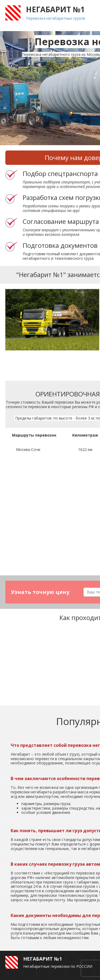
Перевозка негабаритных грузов (55, 18)
